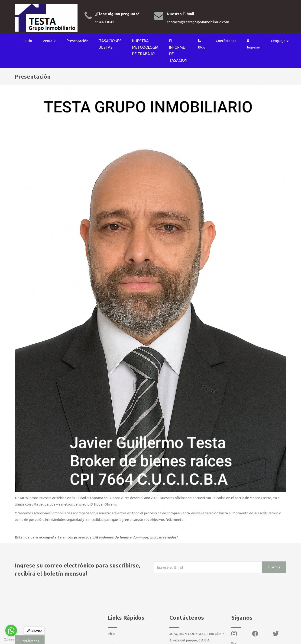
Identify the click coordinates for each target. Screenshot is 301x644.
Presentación (80, 40)
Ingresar (256, 44)
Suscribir (272, 559)
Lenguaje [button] (281, 40)
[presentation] (189, 574)
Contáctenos (229, 40)
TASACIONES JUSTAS (113, 44)
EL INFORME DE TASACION (181, 50)
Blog (204, 44)
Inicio (30, 40)
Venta (113, 637)
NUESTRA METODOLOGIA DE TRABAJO (148, 47)
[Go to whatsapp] (11, 631)
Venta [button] (50, 40)
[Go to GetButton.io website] (11, 639)
